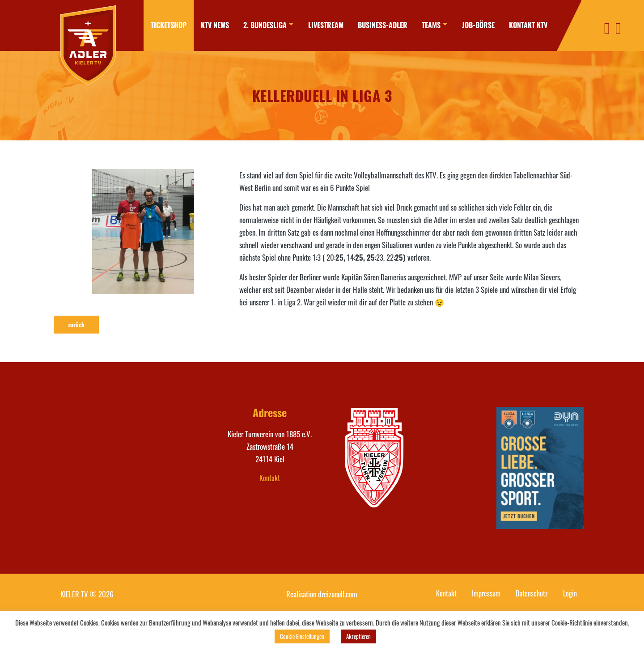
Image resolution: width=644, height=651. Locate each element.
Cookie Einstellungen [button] (302, 636)
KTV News (215, 25)
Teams (431, 25)
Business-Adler (383, 25)
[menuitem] (169, 25)
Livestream (326, 25)
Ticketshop (169, 25)
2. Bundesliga (265, 25)
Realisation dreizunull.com (322, 594)
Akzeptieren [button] (358, 636)
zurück (76, 325)
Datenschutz (532, 593)
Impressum (486, 593)
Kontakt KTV (528, 25)
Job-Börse (478, 25)
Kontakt (270, 478)
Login (570, 593)
